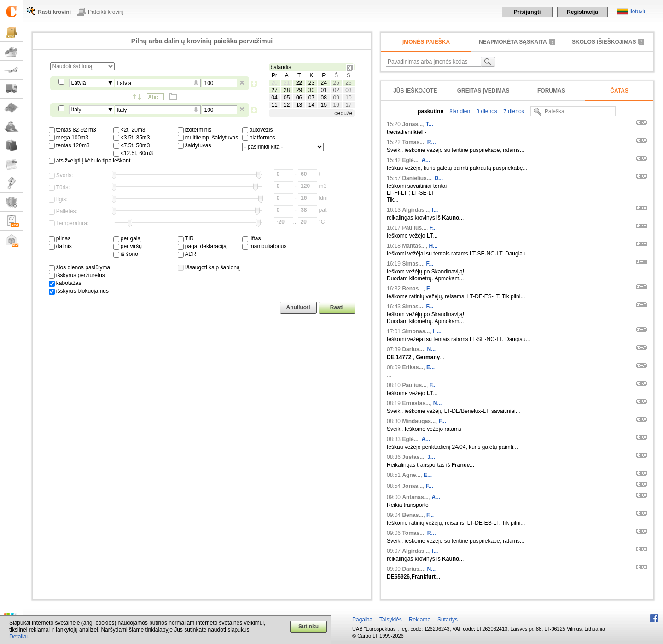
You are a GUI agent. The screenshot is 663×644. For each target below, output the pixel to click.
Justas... (413, 457)
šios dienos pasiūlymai (80, 267)
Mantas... (414, 246)
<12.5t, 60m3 (133, 153)
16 (336, 105)
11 (274, 105)
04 (274, 98)
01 (324, 90)
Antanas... (415, 497)
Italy (76, 110)
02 (336, 90)
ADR (187, 254)
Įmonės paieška (426, 42)
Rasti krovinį (54, 12)
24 (324, 83)
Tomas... (413, 142)
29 (299, 90)
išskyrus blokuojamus (79, 291)
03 (348, 90)
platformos (259, 138)
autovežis (258, 130)
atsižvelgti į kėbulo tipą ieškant (90, 161)
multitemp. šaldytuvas (208, 138)
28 (287, 90)
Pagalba (362, 620)
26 (348, 83)
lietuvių (638, 12)
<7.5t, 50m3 (132, 145)
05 (287, 98)
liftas (252, 238)
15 (324, 105)
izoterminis (195, 130)
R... (432, 142)
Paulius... (414, 228)
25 (336, 83)
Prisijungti (527, 12)
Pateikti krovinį (106, 12)
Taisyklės (391, 620)
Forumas (551, 91)
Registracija (582, 12)
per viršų (128, 246)
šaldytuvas (195, 145)
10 (348, 98)
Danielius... (416, 178)
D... (439, 178)
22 (299, 83)
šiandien (459, 111)
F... (433, 228)
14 (311, 105)
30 (311, 90)
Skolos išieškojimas (604, 42)
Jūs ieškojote (415, 91)
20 (274, 83)
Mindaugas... (419, 421)
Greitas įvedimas (483, 91)
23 (311, 83)
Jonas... (412, 124)
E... (430, 367)
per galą (127, 238)
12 (287, 105)
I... (435, 210)
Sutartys (448, 620)
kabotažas (65, 283)
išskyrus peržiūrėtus (77, 275)
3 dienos (486, 111)
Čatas (619, 91)
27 (274, 90)
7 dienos (513, 111)
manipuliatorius (265, 246)
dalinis (60, 246)
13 (299, 105)
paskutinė (430, 111)
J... (431, 457)
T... (430, 124)
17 (348, 105)
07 (311, 98)
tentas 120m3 (69, 145)
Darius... (413, 349)
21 (287, 83)
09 (336, 98)
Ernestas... (416, 403)
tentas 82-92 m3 (73, 130)
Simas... (412, 264)
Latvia (79, 83)
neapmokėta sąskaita (513, 42)
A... (426, 160)
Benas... (413, 289)
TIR (186, 238)
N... (431, 349)
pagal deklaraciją (202, 246)
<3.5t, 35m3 (132, 138)
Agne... (411, 475)
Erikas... (413, 367)
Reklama (420, 620)
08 (324, 98)
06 (299, 98)
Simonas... (416, 331)
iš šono (126, 254)
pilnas (60, 238)
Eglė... (410, 160)
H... (433, 246)
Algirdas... (415, 210)
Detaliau (19, 637)
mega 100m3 (69, 138)
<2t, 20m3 (129, 130)
